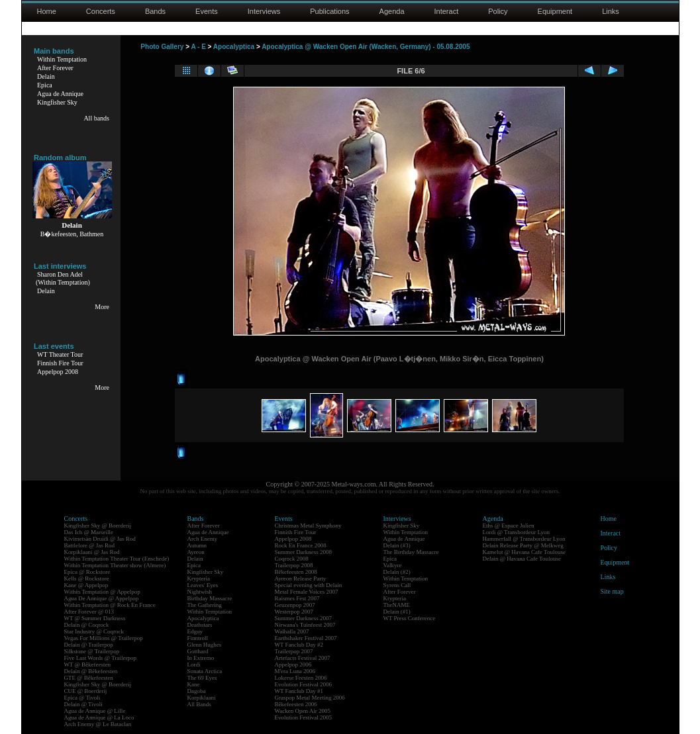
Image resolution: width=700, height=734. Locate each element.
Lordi (194, 665)
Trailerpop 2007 (294, 651)
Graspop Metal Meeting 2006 (310, 698)
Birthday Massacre (210, 598)
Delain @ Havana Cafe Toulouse (522, 559)
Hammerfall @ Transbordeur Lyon (524, 539)
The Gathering (205, 605)
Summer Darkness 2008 (304, 552)
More (102, 307)
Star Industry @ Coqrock (94, 631)
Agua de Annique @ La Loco (99, 717)
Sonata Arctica (205, 671)
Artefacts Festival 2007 (303, 658)
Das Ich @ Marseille (89, 532)
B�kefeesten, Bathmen (72, 234)
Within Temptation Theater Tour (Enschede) (117, 559)
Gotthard (198, 651)
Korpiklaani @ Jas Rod (92, 552)
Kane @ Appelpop (86, 585)
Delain (46, 76)
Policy (498, 11)
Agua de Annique (60, 94)
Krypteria (199, 578)
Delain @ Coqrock (87, 625)
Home (47, 11)
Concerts (101, 11)
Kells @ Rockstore (87, 578)
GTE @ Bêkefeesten (89, 678)
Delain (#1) (397, 612)
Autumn (197, 545)
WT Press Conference (410, 618)
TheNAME (397, 605)
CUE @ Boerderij (86, 691)
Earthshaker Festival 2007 (306, 638)
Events (207, 11)
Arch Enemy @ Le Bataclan (98, 724)
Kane (194, 684)
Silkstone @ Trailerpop (92, 651)
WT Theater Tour (60, 354)
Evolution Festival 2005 (304, 717)
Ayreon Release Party (301, 578)
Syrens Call (397, 585)
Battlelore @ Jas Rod (90, 545)
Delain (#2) (397, 572)
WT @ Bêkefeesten (88, 665)
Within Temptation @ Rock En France (110, 605)
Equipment (555, 11)
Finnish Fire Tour (60, 363)
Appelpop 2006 (293, 665)
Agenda (392, 11)
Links (611, 11)
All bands (96, 118)
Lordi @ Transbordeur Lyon (517, 532)
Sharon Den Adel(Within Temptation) (63, 278)
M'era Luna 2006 (295, 671)
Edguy (195, 631)
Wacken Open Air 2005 (303, 711)
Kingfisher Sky (57, 102)
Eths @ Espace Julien (509, 526)
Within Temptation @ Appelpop (102, 592)
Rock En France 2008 (301, 545)
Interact (447, 11)
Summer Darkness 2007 (304, 618)
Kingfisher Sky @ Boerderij (98, 526)
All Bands (199, 704)
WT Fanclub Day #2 (299, 645)
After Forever (55, 68)
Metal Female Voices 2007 (307, 592)
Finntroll (198, 638)
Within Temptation (62, 59)
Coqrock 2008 (292, 559)
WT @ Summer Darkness (95, 618)
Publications (329, 11)
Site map (612, 591)
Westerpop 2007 (294, 612)
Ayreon (196, 552)
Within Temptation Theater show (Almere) (115, 565)
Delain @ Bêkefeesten (91, 671)
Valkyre (393, 565)
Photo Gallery (162, 47)
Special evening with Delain (309, 585)
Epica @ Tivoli (82, 698)
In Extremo (201, 658)
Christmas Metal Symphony (308, 526)
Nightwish (200, 592)
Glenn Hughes (205, 645)
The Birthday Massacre (411, 552)
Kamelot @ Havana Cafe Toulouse (524, 552)
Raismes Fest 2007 (297, 598)
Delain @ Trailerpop (89, 645)
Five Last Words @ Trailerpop (100, 658)
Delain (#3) (397, 545)
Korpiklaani (202, 698)
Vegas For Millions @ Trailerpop (104, 638)
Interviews (264, 11)
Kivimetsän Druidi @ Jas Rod (100, 539)
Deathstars (200, 625)
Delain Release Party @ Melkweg (523, 545)
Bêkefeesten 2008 (296, 572)
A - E (198, 47)
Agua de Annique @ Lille (95, 711)
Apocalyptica (234, 47)
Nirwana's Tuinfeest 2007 (305, 625)
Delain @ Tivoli (83, 704)
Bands (155, 11)
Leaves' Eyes (203, 585)
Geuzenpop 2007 (295, 605)
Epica (45, 85)
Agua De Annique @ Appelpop (102, 598)
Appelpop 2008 (58, 372)
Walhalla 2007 (292, 631)
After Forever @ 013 (89, 612)
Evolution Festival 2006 (304, 684)
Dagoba (197, 691)
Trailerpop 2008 (294, 565)
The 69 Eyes (202, 678)
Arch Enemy (203, 539)
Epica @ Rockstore (87, 572)
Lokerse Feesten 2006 (301, 678)
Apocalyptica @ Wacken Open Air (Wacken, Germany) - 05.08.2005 (366, 47)
